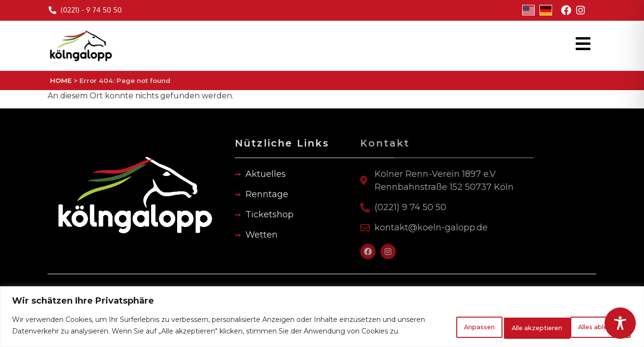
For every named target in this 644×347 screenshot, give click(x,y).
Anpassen (427, 321)
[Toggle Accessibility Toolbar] (620, 323)
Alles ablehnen (503, 321)
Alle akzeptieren (589, 321)
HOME (61, 80)
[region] (322, 313)
